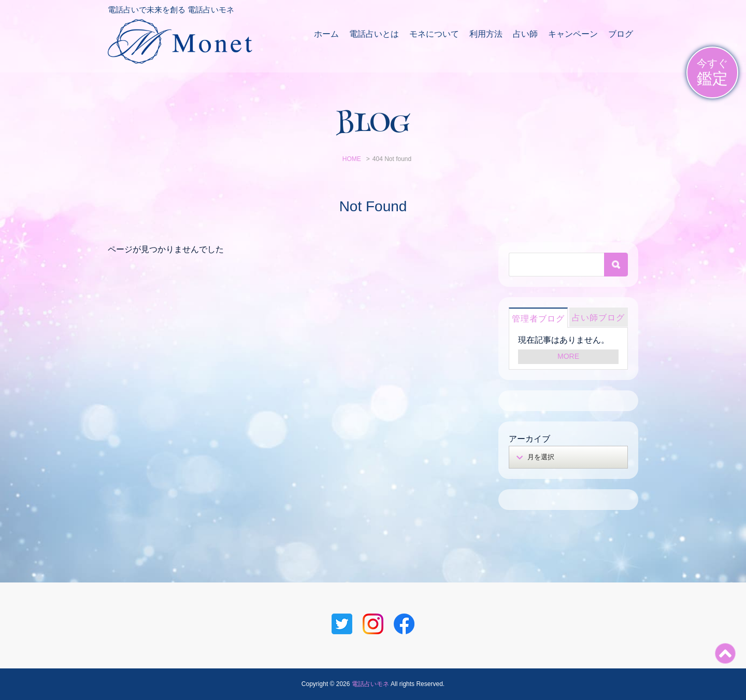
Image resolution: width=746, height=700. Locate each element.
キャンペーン (573, 34)
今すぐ (712, 73)
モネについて (434, 34)
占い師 (525, 34)
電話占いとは (374, 34)
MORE (568, 356)
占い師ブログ (598, 318)
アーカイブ (529, 439)
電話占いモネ (370, 684)
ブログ (621, 34)
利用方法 (486, 34)
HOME (352, 159)
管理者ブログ (538, 319)
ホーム (326, 34)
